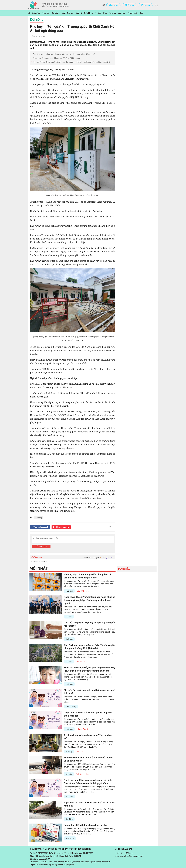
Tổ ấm (98, 13)
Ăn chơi (122, 13)
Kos (88, 774)
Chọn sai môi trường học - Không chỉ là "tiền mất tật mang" (57, 58)
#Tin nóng (145, 5)
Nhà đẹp (69, 752)
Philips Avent (82, 729)
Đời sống (56, 13)
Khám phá (132, 13)
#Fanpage (113, 5)
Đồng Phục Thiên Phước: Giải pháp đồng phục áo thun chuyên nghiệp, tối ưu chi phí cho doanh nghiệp (90, 600)
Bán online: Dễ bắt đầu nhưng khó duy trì (85, 825)
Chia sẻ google (63, 527)
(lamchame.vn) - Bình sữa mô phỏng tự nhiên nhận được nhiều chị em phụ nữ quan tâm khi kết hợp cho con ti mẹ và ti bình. (89, 699)
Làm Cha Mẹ (68, 13)
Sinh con (69, 639)
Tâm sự (113, 13)
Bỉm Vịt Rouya (83, 591)
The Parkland (82, 662)
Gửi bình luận (41, 546)
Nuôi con (69, 591)
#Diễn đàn (129, 5)
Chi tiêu (69, 617)
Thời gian (96, 558)
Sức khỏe (89, 13)
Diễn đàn (36, 13)
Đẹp (105, 13)
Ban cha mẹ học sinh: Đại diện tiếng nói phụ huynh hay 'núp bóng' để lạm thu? (64, 54)
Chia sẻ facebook (41, 527)
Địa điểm (69, 819)
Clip (141, 13)
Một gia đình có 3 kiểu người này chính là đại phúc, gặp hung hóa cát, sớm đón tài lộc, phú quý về (72, 62)
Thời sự (46, 13)
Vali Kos (79, 774)
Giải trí (79, 13)
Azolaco (80, 752)
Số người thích (108, 558)
